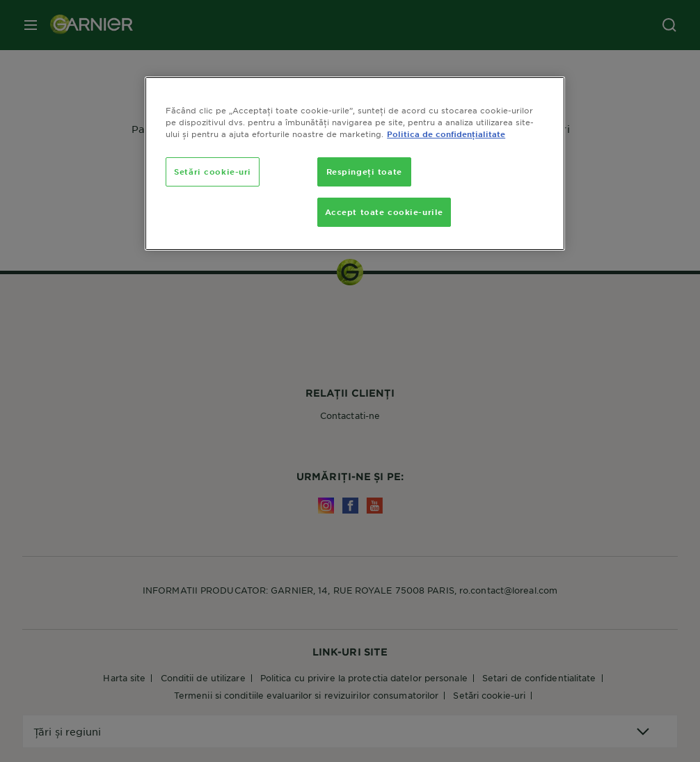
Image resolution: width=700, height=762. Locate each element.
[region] (355, 164)
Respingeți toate (364, 171)
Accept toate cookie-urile (384, 212)
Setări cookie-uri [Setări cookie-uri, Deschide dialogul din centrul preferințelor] (213, 171)
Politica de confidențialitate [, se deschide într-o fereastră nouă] (446, 134)
